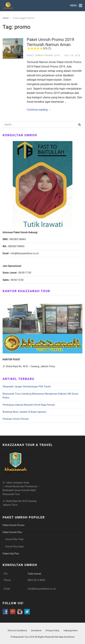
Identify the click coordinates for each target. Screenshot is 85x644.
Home (6, 18)
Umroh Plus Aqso (14, 547)
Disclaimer (36, 630)
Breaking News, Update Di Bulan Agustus (24, 412)
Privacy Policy (53, 630)
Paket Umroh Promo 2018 (43, 55)
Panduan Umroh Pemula (16, 419)
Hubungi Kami (71, 630)
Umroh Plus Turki (14, 539)
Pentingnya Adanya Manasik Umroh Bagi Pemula (29, 405)
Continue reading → (39, 110)
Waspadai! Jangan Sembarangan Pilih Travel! (27, 387)
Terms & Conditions (17, 630)
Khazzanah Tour (21, 637)
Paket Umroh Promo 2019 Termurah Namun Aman (50, 44)
